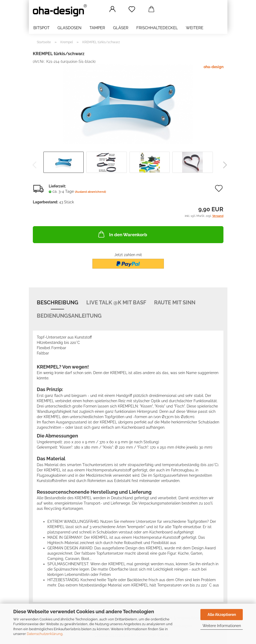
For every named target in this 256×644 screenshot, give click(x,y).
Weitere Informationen (222, 626)
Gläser (121, 28)
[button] (113, 9)
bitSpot (41, 28)
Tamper (97, 28)
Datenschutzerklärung (45, 634)
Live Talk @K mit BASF (116, 303)
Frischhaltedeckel (157, 28)
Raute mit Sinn (175, 303)
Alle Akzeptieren (222, 615)
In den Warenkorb (122, 234)
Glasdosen (69, 28)
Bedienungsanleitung (69, 316)
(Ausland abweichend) (90, 192)
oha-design (214, 67)
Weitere (195, 28)
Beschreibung (58, 303)
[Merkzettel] (132, 9)
